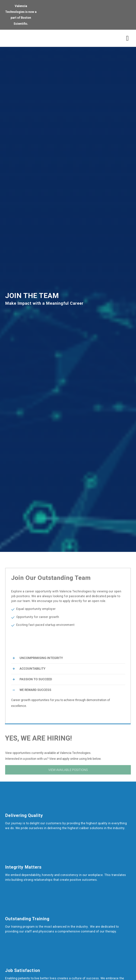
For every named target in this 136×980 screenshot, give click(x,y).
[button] (68, 658)
